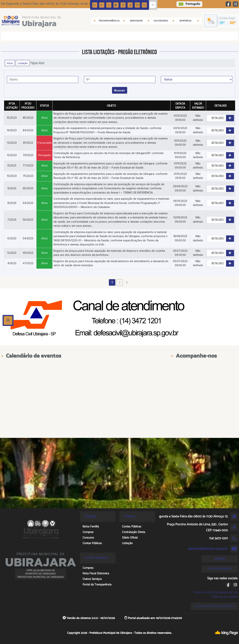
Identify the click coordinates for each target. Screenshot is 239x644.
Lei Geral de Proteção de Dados (214, 606)
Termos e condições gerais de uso (215, 592)
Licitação (23, 63)
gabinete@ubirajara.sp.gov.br (208, 549)
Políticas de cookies (225, 597)
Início (10, 63)
